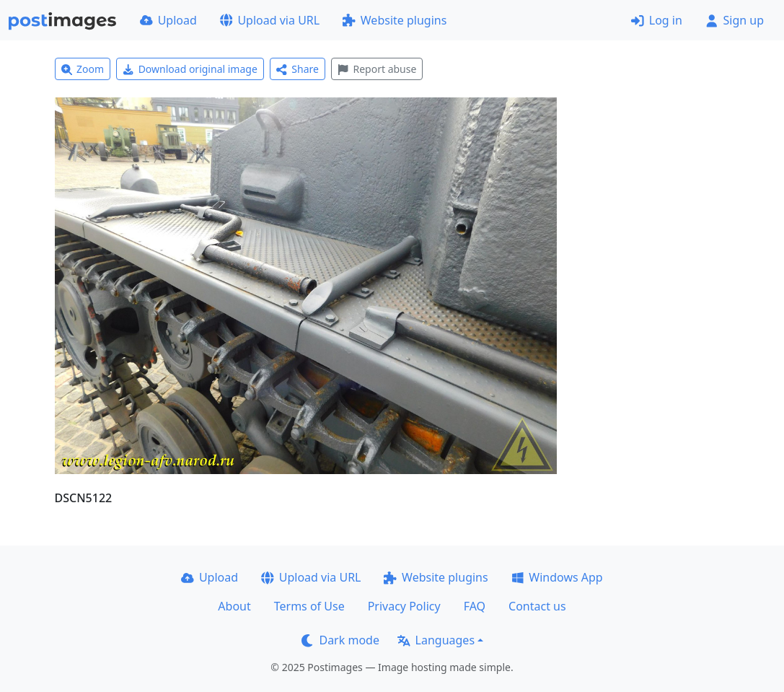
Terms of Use (309, 606)
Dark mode (340, 640)
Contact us (537, 606)
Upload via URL (270, 20)
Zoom (83, 69)
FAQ (475, 606)
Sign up (735, 20)
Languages (436, 640)
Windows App (557, 577)
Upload (168, 20)
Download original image (190, 69)
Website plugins (395, 20)
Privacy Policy (404, 606)
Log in (657, 20)
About (234, 606)
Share (298, 69)
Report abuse (377, 69)
